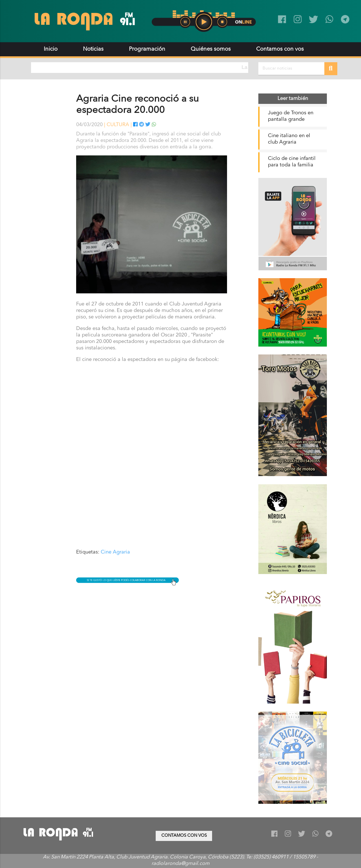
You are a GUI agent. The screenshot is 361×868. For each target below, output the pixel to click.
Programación (147, 49)
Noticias (93, 49)
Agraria (121, 552)
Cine (106, 552)
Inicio (51, 49)
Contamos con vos (280, 49)
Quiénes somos (211, 49)
